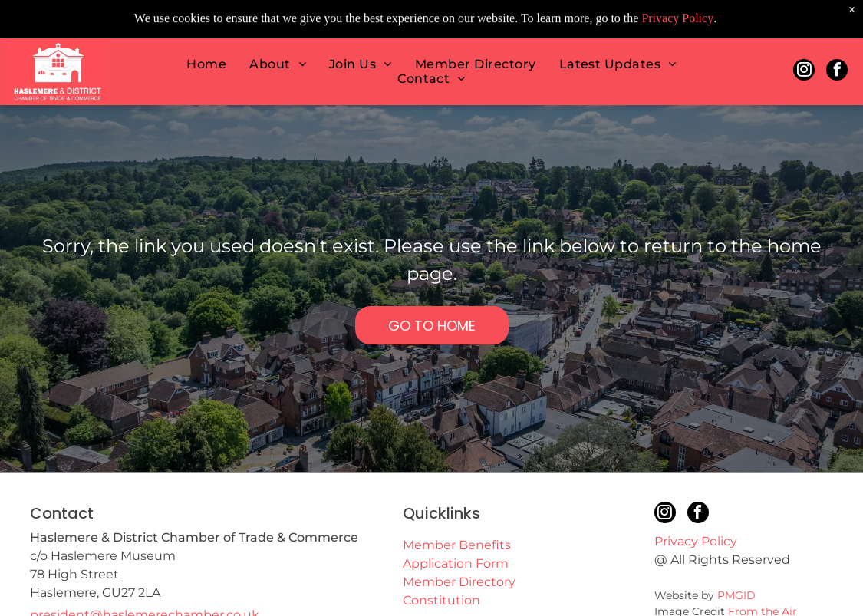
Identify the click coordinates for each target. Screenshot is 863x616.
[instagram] (804, 56)
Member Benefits (457, 545)
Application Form (456, 563)
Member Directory (459, 582)
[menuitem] (206, 48)
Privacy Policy (696, 541)
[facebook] (837, 56)
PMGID (736, 595)
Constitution (441, 600)
